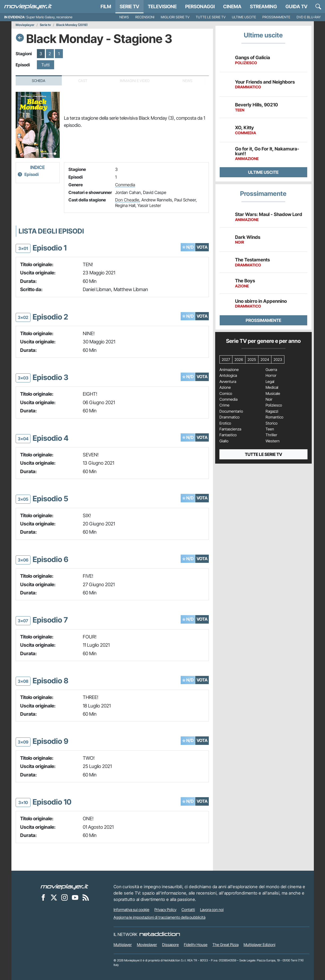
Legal (270, 382)
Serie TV (129, 7)
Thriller (271, 435)
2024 (265, 359)
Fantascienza (230, 429)
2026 (239, 359)
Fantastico (228, 435)
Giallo (224, 441)
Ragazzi (272, 411)
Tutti (45, 65)
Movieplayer (25, 25)
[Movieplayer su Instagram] (64, 897)
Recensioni (145, 17)
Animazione (229, 370)
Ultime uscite (244, 17)
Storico (272, 423)
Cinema (232, 7)
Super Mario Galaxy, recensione (49, 17)
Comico (226, 394)
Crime (224, 405)
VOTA (202, 247)
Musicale (273, 394)
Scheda (39, 81)
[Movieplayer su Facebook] (43, 897)
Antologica (228, 375)
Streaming (263, 7)
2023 (278, 359)
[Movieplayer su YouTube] (75, 897)
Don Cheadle (127, 200)
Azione (225, 387)
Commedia (125, 185)
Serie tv (45, 25)
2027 (226, 359)
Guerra (271, 370)
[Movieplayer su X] (54, 897)
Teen (270, 429)
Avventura (228, 382)
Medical (272, 387)
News (124, 17)
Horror (271, 375)
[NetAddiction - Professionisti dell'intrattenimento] (160, 934)
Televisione (162, 7)
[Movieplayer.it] (28, 7)
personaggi (200, 7)
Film (106, 7)
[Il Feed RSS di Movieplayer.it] (86, 897)
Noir (269, 399)
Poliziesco (274, 405)
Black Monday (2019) (72, 25)
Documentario (231, 411)
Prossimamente (276, 17)
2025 (252, 359)
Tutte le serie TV (211, 17)
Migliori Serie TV (175, 17)
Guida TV (296, 7)
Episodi (32, 174)
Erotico (225, 423)
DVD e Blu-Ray (309, 17)
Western (273, 441)
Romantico (274, 417)
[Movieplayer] (64, 887)
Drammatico (229, 417)
